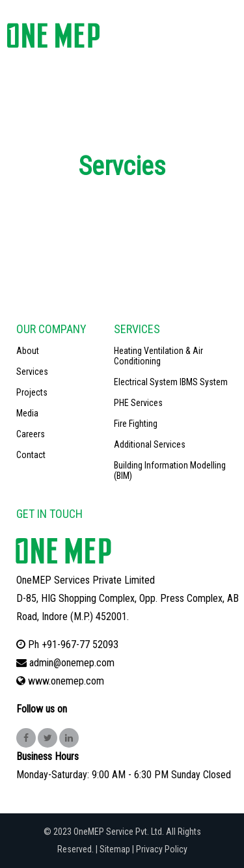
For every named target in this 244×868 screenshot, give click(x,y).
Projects (32, 392)
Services (32, 372)
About (28, 351)
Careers (31, 434)
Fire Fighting (136, 424)
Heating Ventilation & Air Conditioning (158, 356)
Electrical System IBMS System (171, 382)
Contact (31, 455)
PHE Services (138, 403)
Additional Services (150, 444)
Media (27, 413)
